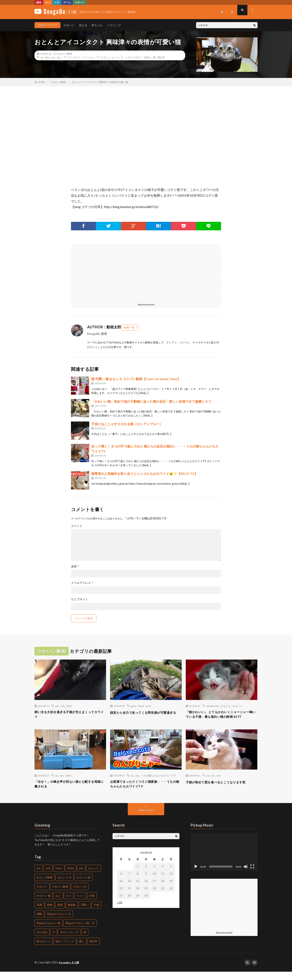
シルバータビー (134, 57)
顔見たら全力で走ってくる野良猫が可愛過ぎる (146, 715)
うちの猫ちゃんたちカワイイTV (159, 782)
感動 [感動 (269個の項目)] (39, 922)
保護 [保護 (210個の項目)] (39, 913)
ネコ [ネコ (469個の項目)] (69, 904)
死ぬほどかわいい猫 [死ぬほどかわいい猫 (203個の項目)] (49, 931)
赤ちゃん (97, 25)
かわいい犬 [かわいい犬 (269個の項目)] (80, 895)
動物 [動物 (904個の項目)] (50, 913)
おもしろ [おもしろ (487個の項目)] (93, 877)
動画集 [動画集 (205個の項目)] (72, 913)
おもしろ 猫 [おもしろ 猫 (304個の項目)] (83, 886)
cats (57, 706)
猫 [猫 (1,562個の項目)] (85, 941)
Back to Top (146, 818)
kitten (141, 706)
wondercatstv (213, 706)
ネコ (48, 2)
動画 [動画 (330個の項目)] (60, 913)
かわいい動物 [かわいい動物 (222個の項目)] (60, 895)
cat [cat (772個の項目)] (39, 877)
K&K (69, 706)
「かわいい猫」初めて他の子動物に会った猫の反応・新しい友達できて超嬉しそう (151, 401)
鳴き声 (161, 57)
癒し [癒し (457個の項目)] (82, 950)
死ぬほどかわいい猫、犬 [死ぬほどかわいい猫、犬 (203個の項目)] (80, 931)
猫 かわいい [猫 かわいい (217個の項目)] (44, 950)
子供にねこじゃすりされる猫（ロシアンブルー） (127, 424)
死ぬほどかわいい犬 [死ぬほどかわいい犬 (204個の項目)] (59, 922)
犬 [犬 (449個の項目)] (54, 941)
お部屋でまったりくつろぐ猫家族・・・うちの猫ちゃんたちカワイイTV (146, 792)
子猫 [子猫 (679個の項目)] (96, 913)
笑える (83, 25)
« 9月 (120, 911)
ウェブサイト (79, 599)
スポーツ (79, 2)
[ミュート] (246, 875)
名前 (75, 566)
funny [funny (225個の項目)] (59, 877)
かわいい (69, 25)
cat (42, 57)
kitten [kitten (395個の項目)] (71, 877)
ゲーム (67, 2)
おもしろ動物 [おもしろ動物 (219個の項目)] (45, 886)
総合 (39, 2)
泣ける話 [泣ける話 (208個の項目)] (42, 941)
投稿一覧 (129, 327)
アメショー (89, 57)
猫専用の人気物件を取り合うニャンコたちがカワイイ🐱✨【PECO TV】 (144, 474)
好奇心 (148, 57)
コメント (77, 526)
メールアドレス (82, 583)
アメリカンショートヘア (110, 57)
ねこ (59, 57)
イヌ (57, 2)
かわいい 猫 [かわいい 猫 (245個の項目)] (44, 904)
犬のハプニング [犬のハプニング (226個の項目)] (69, 941)
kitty (47, 57)
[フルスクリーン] (252, 875)
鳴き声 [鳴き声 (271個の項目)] (93, 950)
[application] (224, 860)
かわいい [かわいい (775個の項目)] (42, 895)
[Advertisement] (107, 273)
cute (63, 706)
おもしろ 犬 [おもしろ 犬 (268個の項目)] (64, 886)
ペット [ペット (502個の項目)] (80, 904)
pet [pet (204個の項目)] (81, 877)
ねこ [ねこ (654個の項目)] (58, 904)
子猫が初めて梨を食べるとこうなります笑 (221, 789)
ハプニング (114, 25)
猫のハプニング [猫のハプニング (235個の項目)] (65, 950)
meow (148, 706)
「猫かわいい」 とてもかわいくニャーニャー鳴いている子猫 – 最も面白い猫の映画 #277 (221, 718)
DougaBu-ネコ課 (70, 971)
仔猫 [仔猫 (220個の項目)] (92, 904)
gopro (133, 706)
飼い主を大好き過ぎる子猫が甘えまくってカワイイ (70, 715)
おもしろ (226, 706)
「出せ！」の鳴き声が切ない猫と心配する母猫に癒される (70, 792)
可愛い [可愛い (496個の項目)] (85, 913)
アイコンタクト (72, 57)
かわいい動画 (65, 54)
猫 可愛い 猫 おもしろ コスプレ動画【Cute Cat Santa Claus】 (136, 379)
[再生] (196, 875)
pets (53, 57)
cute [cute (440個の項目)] (48, 877)
